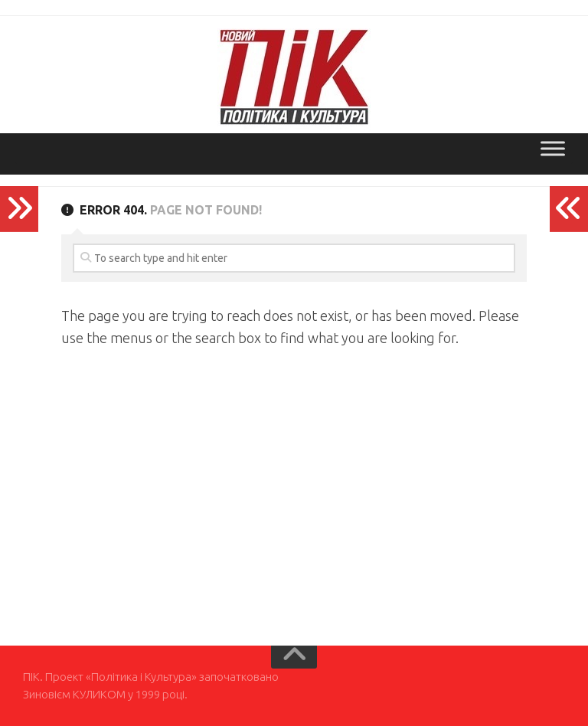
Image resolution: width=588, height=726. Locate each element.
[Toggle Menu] (553, 148)
